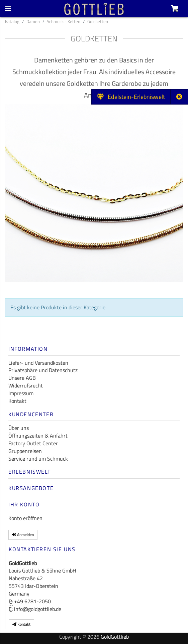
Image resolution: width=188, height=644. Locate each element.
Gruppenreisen (25, 451)
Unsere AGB (22, 378)
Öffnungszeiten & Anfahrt (38, 436)
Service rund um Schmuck (38, 459)
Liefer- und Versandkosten (38, 363)
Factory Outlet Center (33, 443)
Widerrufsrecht (26, 385)
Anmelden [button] (23, 535)
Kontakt (17, 401)
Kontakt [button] (21, 624)
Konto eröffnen (25, 518)
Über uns (19, 428)
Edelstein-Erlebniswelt (131, 97)
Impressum (21, 393)
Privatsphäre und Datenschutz (43, 370)
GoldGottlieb (115, 637)
